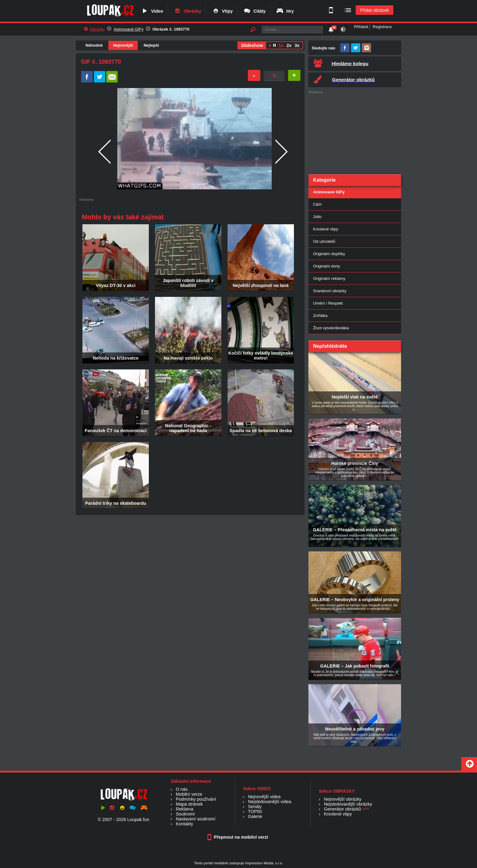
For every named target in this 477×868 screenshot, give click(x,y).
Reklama (184, 809)
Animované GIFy (128, 29)
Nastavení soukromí (195, 819)
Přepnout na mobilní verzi (239, 837)
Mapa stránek (189, 804)
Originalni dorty (326, 266)
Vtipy (222, 11)
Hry (285, 11)
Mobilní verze (189, 794)
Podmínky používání (196, 799)
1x (281, 45)
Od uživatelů (324, 241)
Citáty (255, 11)
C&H (317, 204)
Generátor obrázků (342, 809)
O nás (182, 789)
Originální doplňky (329, 254)
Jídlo (317, 217)
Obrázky (187, 11)
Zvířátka (320, 316)
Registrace (382, 27)
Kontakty (184, 824)
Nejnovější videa (264, 797)
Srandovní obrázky (330, 291)
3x (297, 45)
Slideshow (252, 45)
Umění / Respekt (328, 303)
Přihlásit (361, 27)
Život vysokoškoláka (331, 328)
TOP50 (255, 811)
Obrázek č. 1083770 (171, 29)
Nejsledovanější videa (270, 802)
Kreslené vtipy (326, 229)
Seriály (255, 807)
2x (289, 45)
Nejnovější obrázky (343, 799)
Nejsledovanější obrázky (348, 804)
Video (152, 11)
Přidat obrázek (375, 10)
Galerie (255, 816)
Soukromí (185, 814)
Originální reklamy (329, 278)
